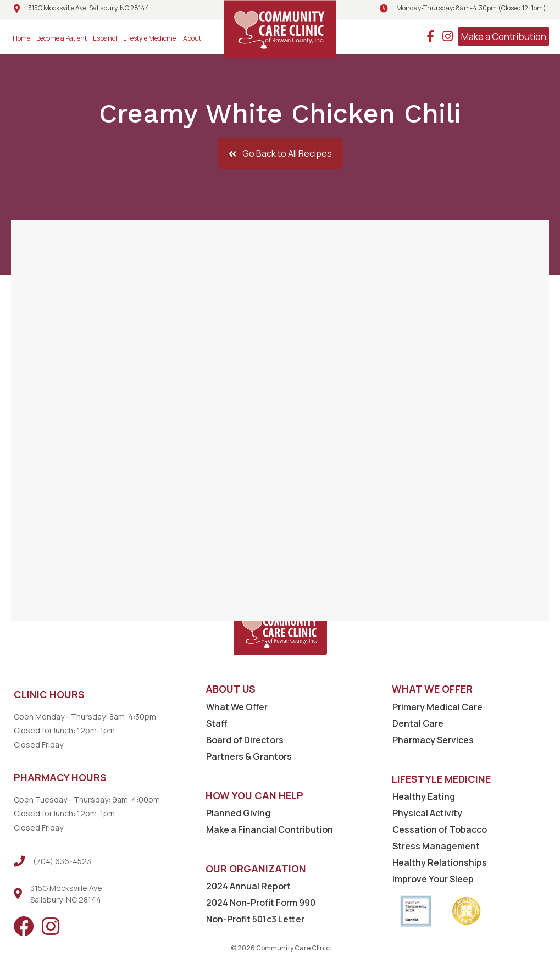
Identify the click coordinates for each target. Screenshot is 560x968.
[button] (280, 153)
